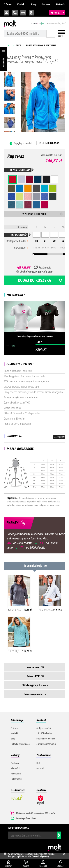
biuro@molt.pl (7, 13)
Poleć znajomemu (33, 694)
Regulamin (16, 774)
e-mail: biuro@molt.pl (46, 744)
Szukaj (51, 34)
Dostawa (46, 4)
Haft (38, 763)
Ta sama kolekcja (33, 566)
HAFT (39, 342)
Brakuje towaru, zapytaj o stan (36, 271)
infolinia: (15, 13)
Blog (33, 4)
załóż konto (31, 13)
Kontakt (21, 4)
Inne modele (33, 667)
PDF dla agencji (30, 685)
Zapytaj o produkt (24, 143)
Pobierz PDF (33, 676)
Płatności (61, 4)
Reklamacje (16, 779)
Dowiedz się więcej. (41, 856)
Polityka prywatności (21, 744)
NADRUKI (41, 349)
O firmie (8, 4)
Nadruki (40, 768)
